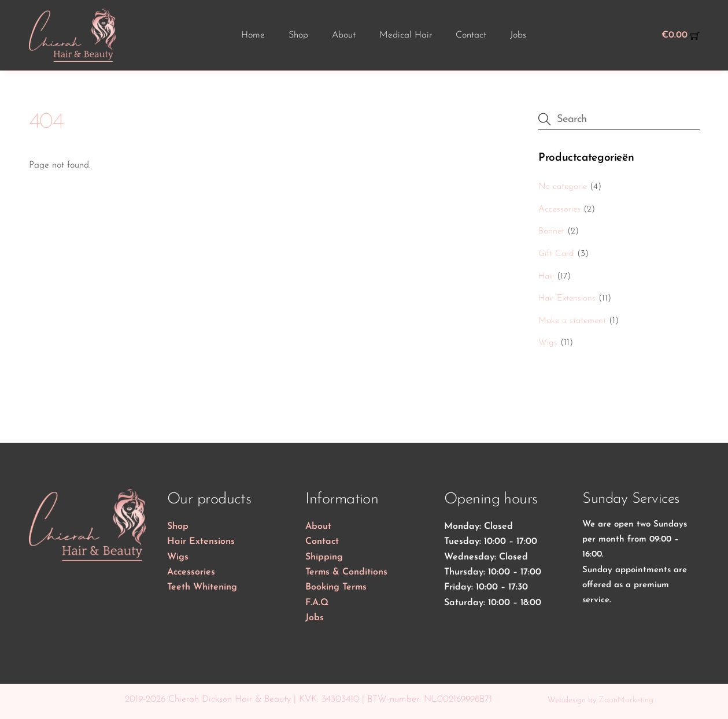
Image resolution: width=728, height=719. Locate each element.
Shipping (324, 557)
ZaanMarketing (626, 700)
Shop (298, 35)
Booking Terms (336, 587)
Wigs (548, 343)
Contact (471, 35)
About (344, 35)
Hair (546, 277)
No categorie (563, 187)
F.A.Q (317, 603)
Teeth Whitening (202, 587)
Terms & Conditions (346, 572)
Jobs (518, 35)
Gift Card (556, 254)
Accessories (559, 210)
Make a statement (572, 321)
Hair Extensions (567, 299)
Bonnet (551, 231)
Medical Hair (406, 35)
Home (253, 35)
